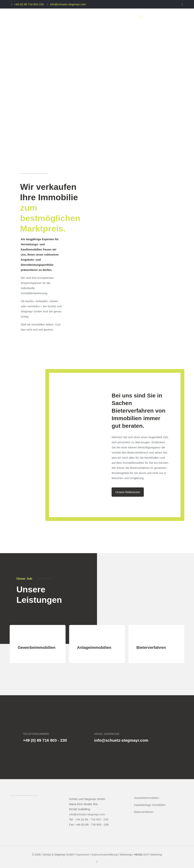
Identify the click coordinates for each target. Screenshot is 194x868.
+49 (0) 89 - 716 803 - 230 (92, 819)
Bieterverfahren (144, 812)
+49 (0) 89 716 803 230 (29, 4)
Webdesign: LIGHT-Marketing (141, 855)
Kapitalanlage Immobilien (150, 805)
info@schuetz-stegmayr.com (68, 4)
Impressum (83, 855)
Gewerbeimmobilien (147, 798)
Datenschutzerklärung (104, 855)
